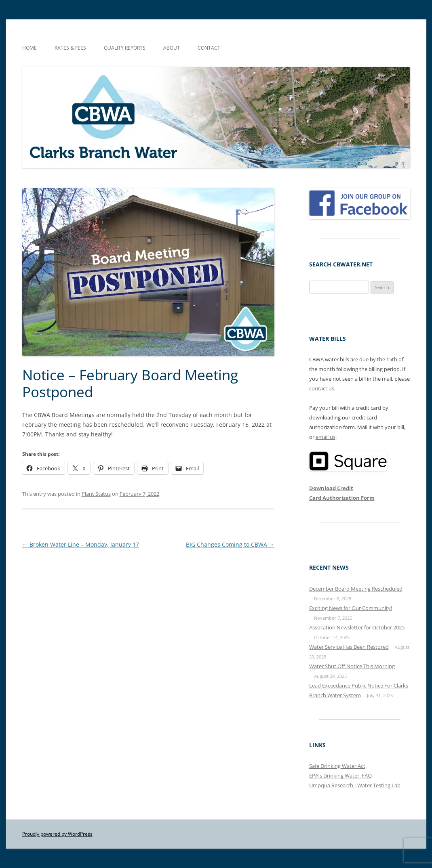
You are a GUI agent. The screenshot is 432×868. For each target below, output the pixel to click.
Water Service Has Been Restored (349, 647)
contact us (322, 388)
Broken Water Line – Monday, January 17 (81, 544)
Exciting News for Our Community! (351, 608)
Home (30, 48)
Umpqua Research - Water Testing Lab (355, 785)
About (172, 48)
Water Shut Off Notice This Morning (352, 666)
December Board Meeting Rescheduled (356, 589)
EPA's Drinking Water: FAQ (340, 776)
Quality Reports (125, 48)
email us (326, 437)
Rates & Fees (70, 48)
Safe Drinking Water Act (337, 766)
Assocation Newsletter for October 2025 (357, 627)
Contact (209, 48)
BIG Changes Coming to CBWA (230, 544)
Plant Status (96, 494)
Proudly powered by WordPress (57, 834)
